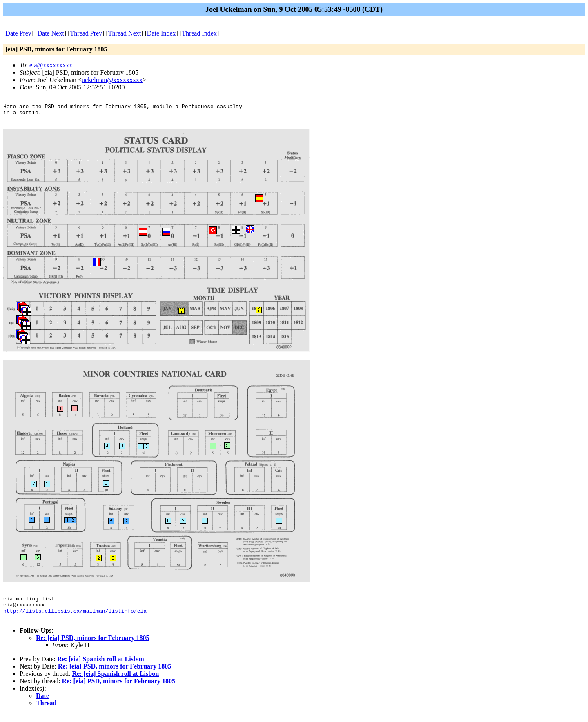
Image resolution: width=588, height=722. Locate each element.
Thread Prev (86, 33)
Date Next (51, 33)
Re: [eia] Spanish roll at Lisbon (101, 668)
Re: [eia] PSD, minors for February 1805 (92, 646)
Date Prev (18, 33)
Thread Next (125, 33)
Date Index (161, 33)
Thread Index (199, 33)
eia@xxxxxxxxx (51, 65)
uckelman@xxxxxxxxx (112, 80)
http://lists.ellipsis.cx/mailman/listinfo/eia (75, 619)
